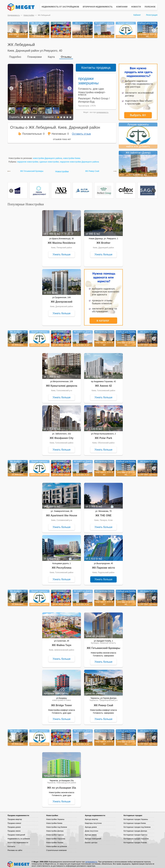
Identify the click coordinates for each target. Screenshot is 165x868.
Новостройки (29, 15)
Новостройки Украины (55, 817)
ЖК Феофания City (61, 436)
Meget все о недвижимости (19, 862)
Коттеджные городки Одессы (135, 833)
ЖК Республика (61, 565)
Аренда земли (91, 833)
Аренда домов (91, 825)
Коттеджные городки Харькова (136, 836)
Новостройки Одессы (55, 833)
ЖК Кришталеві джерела (62, 384)
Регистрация (152, 15)
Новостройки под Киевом (57, 825)
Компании (122, 7)
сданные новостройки (49, 160)
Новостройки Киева (54, 821)
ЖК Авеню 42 (103, 384)
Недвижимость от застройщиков (60, 7)
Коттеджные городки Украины (136, 817)
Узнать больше (61, 252)
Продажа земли (14, 829)
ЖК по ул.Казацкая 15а (62, 785)
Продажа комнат (14, 821)
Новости (136, 7)
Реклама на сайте (15, 848)
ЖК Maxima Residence (62, 241)
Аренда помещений (93, 836)
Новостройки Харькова (56, 836)
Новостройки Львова (55, 840)
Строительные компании (56, 848)
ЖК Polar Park (103, 436)
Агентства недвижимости (18, 840)
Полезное (150, 7)
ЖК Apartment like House (61, 513)
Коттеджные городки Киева (135, 821)
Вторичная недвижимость (98, 7)
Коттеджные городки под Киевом (137, 825)
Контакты (11, 844)
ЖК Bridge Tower (62, 703)
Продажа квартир (15, 817)
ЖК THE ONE (103, 513)
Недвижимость (14, 15)
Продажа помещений (16, 833)
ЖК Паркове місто (103, 565)
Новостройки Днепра (55, 829)
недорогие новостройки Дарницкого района (79, 160)
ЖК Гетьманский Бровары (32, 169)
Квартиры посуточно (93, 821)
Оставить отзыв (81, 132)
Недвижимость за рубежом (19, 836)
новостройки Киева (72, 156)
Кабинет (137, 15)
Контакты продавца (96, 65)
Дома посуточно (92, 829)
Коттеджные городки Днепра (135, 829)
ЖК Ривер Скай (92, 169)
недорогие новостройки (28, 160)
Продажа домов (14, 825)
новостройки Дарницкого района (47, 156)
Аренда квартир (91, 817)
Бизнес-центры (91, 840)
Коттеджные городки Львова (135, 840)
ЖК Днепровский (62, 299)
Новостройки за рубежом (57, 844)
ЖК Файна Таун (62, 643)
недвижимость (102, 110)
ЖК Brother (103, 241)
